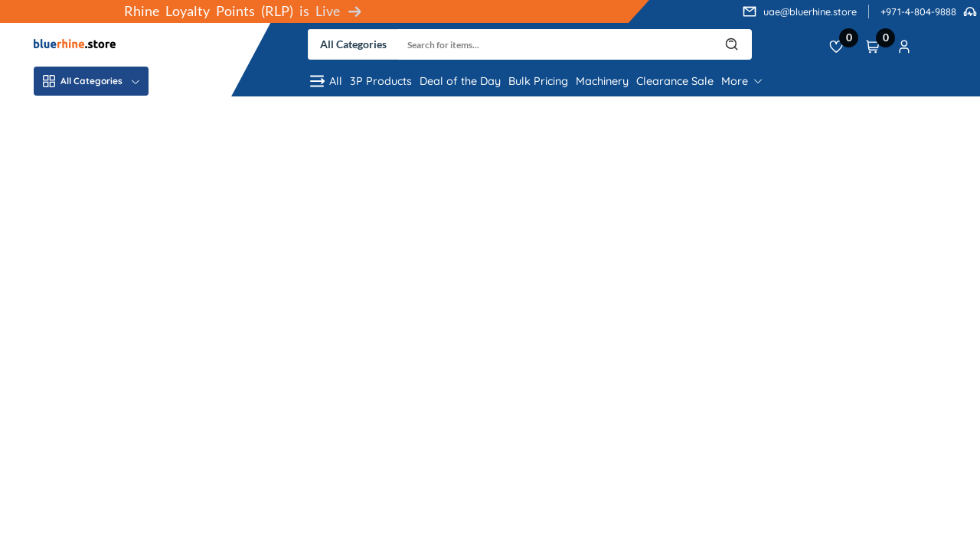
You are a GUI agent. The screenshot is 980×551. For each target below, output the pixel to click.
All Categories (91, 81)
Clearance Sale (675, 81)
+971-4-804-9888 (918, 11)
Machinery (602, 81)
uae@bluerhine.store (810, 11)
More (742, 81)
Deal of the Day (460, 81)
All (325, 81)
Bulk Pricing (538, 81)
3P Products (381, 81)
